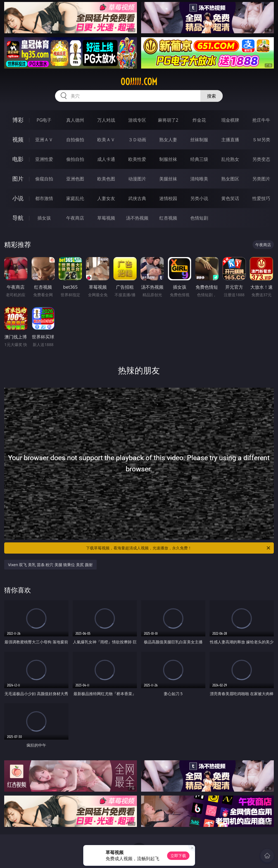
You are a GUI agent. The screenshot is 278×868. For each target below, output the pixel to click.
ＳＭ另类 (261, 140)
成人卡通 (106, 159)
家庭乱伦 (75, 198)
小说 (18, 198)
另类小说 (199, 198)
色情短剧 (199, 218)
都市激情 (44, 198)
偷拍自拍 (75, 159)
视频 (18, 139)
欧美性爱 (137, 159)
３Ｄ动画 (137, 140)
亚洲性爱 (44, 159)
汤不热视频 (137, 218)
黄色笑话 (230, 198)
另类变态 (261, 159)
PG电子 (44, 120)
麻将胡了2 (168, 120)
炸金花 (199, 120)
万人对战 (106, 120)
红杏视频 (168, 218)
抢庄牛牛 (261, 120)
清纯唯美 (199, 179)
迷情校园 (168, 198)
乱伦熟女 (230, 159)
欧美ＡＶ (106, 140)
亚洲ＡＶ (44, 140)
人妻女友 (106, 198)
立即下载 (178, 856)
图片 (18, 179)
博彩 (18, 120)
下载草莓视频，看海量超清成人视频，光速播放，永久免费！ (179, 548)
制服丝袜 (168, 159)
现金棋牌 (230, 120)
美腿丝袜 (168, 179)
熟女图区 (230, 179)
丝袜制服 (199, 140)
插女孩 (44, 218)
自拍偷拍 (75, 140)
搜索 (212, 96)
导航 (18, 218)
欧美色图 (106, 179)
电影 (18, 159)
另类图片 (261, 179)
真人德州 (75, 120)
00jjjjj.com (139, 82)
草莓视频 (106, 218)
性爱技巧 (261, 198)
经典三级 (199, 159)
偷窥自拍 (44, 179)
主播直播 (230, 140)
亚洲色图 (75, 179)
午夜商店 (75, 218)
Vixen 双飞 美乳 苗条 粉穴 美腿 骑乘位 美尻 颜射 (50, 565)
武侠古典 (137, 198)
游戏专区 (137, 120)
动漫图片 (137, 179)
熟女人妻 (168, 140)
